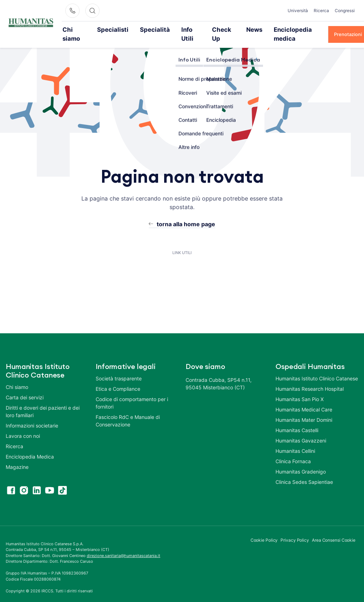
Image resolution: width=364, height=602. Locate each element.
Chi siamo (79, 29)
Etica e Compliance (118, 379)
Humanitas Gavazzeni (301, 431)
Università (298, 11)
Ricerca (321, 11)
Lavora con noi (23, 426)
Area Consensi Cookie (334, 530)
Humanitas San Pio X (300, 389)
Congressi (345, 11)
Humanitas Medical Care (304, 400)
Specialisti (112, 29)
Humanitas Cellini (295, 441)
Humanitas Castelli (297, 421)
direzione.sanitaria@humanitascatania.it (123, 546)
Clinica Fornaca (293, 452)
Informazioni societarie (32, 416)
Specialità (145, 29)
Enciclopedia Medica (30, 447)
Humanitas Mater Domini (304, 410)
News (237, 29)
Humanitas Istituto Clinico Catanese (317, 369)
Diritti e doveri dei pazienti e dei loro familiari (43, 402)
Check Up (208, 29)
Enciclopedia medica (277, 29)
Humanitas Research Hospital (310, 379)
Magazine (17, 457)
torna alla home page (186, 214)
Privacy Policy (295, 530)
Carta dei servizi (25, 388)
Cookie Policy (264, 530)
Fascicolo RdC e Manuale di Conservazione (128, 411)
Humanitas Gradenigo (301, 462)
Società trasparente (119, 369)
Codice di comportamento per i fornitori (132, 393)
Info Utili (177, 29)
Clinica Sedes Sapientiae (304, 472)
